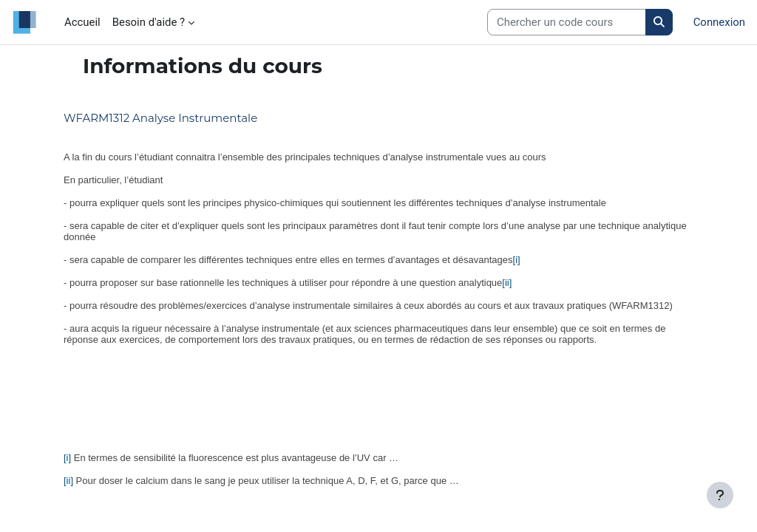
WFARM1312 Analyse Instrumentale (160, 118)
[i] (517, 260)
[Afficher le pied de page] (720, 495)
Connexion (719, 22)
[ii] (507, 283)
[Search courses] (567, 22)
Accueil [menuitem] (82, 22)
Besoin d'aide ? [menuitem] (149, 22)
